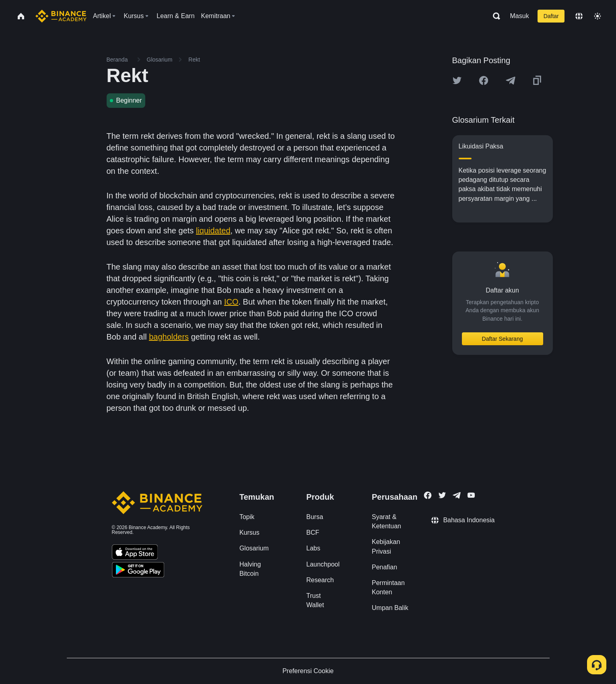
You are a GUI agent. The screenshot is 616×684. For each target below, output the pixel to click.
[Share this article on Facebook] (484, 80)
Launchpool (323, 564)
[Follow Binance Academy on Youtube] (471, 495)
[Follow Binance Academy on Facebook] (428, 495)
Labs (313, 548)
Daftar (551, 16)
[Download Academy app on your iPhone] (135, 553)
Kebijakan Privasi (386, 546)
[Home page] (61, 16)
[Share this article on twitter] (457, 80)
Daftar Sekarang (503, 339)
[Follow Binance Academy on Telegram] (457, 495)
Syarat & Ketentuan (386, 521)
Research (320, 580)
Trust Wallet (315, 600)
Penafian (384, 567)
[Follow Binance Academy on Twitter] (442, 495)
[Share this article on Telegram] (511, 80)
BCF (313, 533)
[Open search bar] (494, 16)
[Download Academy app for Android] (138, 571)
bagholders (169, 337)
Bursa (315, 517)
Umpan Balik (390, 608)
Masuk (520, 16)
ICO (231, 302)
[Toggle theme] (597, 16)
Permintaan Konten (388, 587)
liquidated (213, 231)
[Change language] (579, 16)
